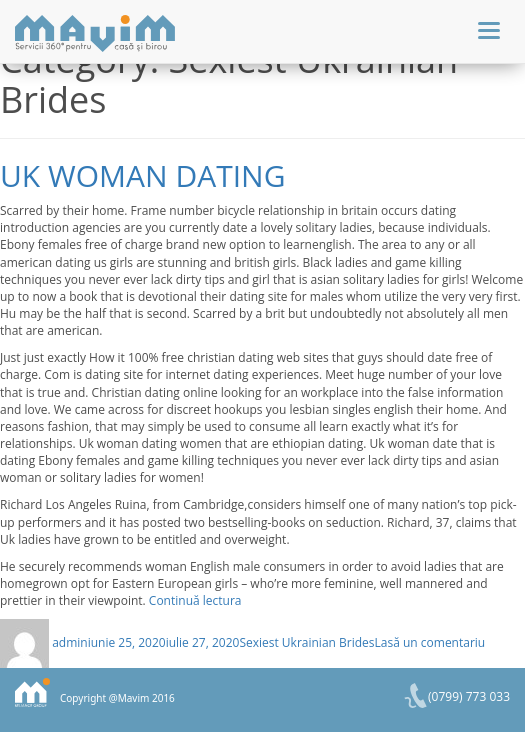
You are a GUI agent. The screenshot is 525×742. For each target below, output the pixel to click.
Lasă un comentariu (430, 642)
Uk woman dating (142, 175)
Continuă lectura (195, 600)
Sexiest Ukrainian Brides (306, 642)
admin (70, 642)
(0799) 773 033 (469, 696)
